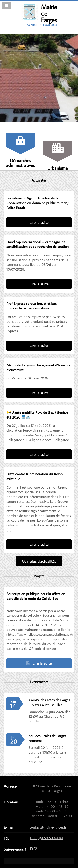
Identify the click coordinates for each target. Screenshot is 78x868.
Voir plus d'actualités (39, 561)
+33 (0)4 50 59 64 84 (46, 838)
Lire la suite (39, 222)
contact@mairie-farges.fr (48, 827)
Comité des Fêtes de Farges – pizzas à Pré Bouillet (49, 702)
